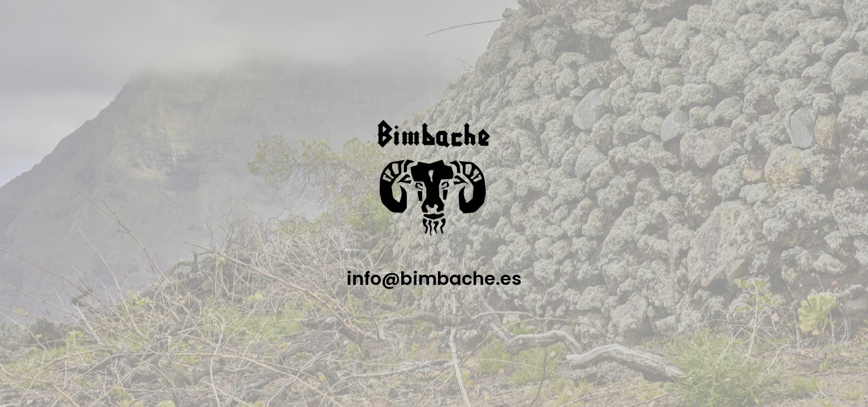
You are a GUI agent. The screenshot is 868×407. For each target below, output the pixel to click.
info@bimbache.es (434, 278)
